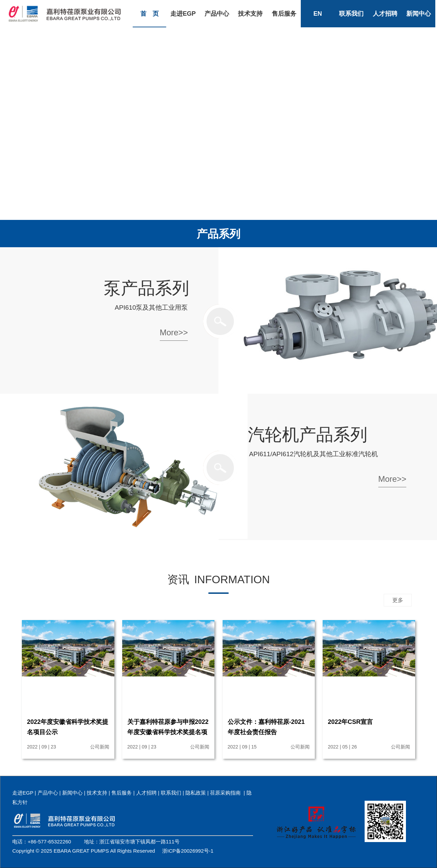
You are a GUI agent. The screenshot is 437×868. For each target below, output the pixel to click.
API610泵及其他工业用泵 (151, 307)
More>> (174, 332)
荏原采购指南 (225, 793)
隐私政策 (196, 793)
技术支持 (250, 14)
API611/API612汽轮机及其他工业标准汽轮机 (314, 454)
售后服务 (284, 14)
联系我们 (351, 14)
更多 (398, 600)
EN (318, 14)
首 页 (150, 14)
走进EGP (183, 14)
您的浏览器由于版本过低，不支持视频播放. (218, 109)
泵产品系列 (146, 288)
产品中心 (217, 14)
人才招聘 (385, 14)
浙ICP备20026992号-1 (188, 851)
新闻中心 (419, 14)
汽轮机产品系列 (308, 435)
